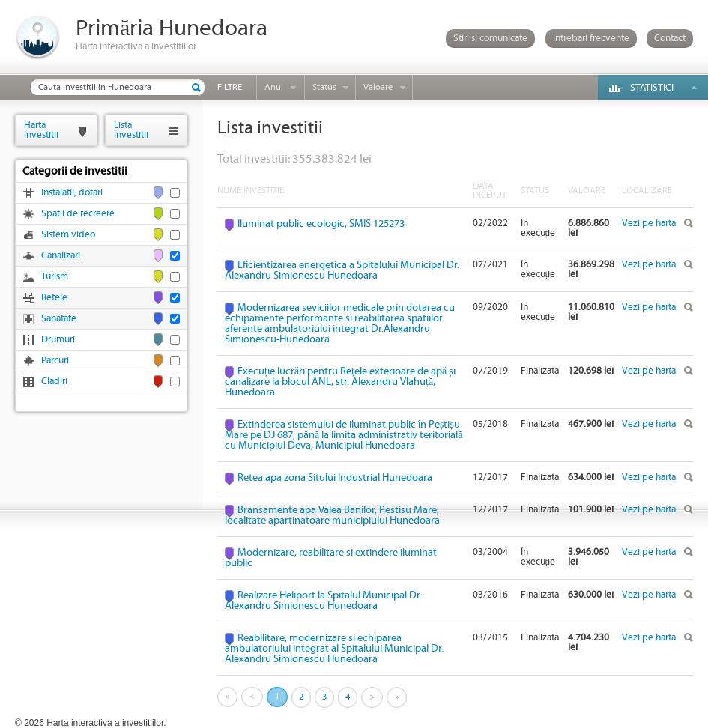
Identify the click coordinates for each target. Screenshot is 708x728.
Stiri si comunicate (490, 39)
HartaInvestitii (41, 130)
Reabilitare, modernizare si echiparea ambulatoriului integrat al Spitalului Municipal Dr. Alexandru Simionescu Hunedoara (334, 649)
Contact (670, 39)
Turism (55, 277)
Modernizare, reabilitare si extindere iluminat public (331, 558)
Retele (54, 298)
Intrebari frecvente (591, 39)
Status (324, 87)
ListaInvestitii (131, 130)
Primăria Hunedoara (172, 29)
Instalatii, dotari (72, 193)
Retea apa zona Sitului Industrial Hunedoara (335, 478)
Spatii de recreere (78, 214)
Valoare (378, 87)
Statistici (652, 88)
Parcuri (55, 361)
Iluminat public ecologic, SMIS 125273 (321, 224)
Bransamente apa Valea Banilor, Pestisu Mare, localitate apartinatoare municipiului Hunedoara (332, 515)
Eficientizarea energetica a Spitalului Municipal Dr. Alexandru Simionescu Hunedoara (342, 270)
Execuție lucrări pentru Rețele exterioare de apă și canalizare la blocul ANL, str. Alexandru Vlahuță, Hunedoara (340, 382)
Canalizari (61, 256)
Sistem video (68, 235)
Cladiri (54, 382)
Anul (274, 87)
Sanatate (59, 319)
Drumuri (58, 340)
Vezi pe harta (649, 224)
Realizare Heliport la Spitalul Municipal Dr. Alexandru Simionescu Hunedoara (323, 601)
